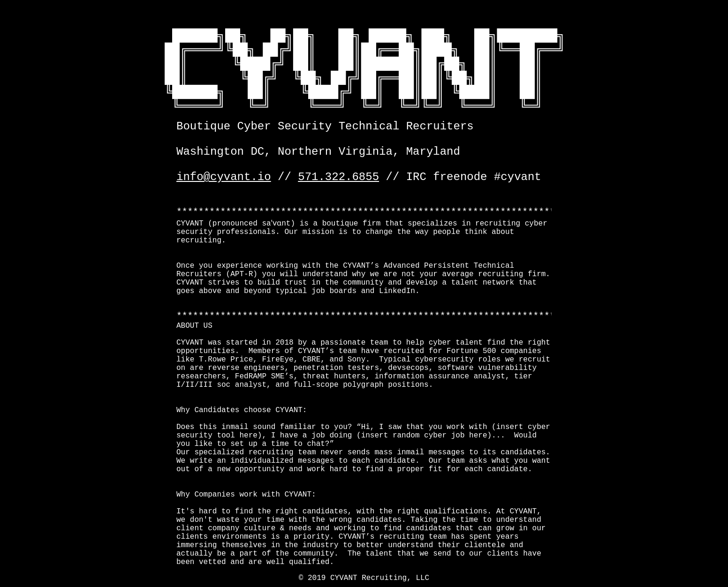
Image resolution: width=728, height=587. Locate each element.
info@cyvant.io (224, 177)
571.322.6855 (338, 177)
